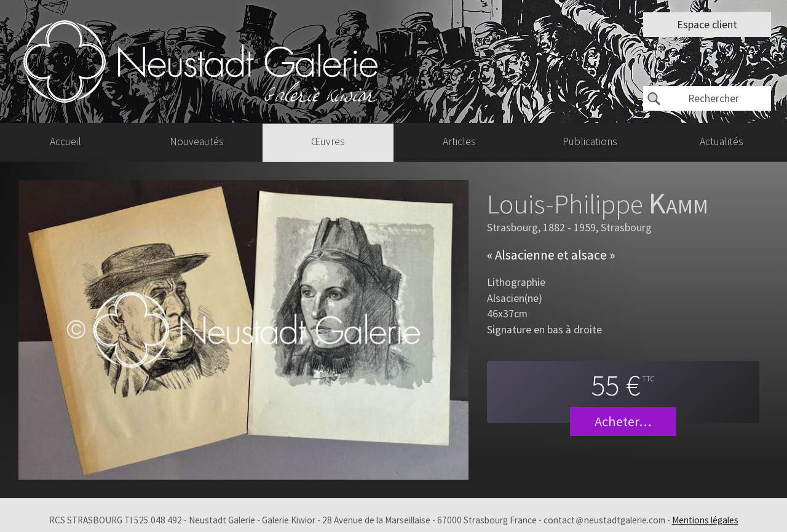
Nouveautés (197, 142)
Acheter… (623, 421)
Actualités (722, 142)
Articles (459, 142)
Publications (590, 142)
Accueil (65, 142)
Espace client (707, 25)
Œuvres (328, 142)
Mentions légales (705, 520)
